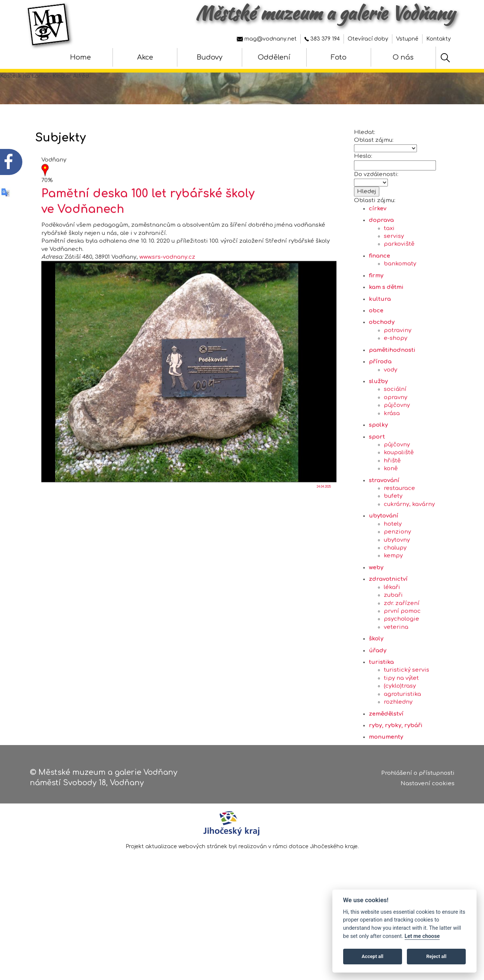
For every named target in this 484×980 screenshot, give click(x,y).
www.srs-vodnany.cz (167, 291)
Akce (145, 57)
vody (390, 403)
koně (391, 502)
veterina (396, 660)
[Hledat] (445, 58)
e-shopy (396, 372)
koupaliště (399, 486)
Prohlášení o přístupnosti (418, 776)
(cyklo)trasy (400, 720)
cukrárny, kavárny (409, 537)
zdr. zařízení (402, 637)
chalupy (395, 581)
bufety (393, 530)
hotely (393, 557)
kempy (393, 589)
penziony (397, 565)
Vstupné (407, 39)
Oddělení (274, 57)
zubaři (393, 629)
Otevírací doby (368, 39)
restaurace (399, 522)
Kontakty (439, 39)
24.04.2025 (324, 520)
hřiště (392, 494)
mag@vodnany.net (267, 39)
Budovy (210, 57)
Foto (339, 57)
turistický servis (407, 704)
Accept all (373, 956)
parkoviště (399, 278)
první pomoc (402, 644)
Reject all (436, 956)
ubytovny (397, 573)
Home (80, 57)
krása (392, 447)
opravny (396, 431)
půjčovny (397, 439)
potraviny (398, 364)
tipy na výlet (401, 711)
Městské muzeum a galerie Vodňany (325, 13)
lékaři (392, 621)
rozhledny (398, 736)
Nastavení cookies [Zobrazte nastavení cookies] (428, 787)
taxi (389, 262)
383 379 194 (322, 39)
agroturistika (402, 727)
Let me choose (422, 936)
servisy (394, 270)
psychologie (401, 653)
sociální (395, 423)
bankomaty (400, 297)
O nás (403, 57)
